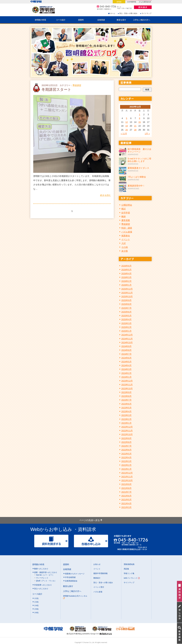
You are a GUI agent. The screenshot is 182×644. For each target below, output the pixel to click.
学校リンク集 (129, 573)
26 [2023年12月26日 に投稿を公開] (127, 130)
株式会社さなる (106, 634)
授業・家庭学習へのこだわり (46, 572)
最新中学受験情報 (100, 573)
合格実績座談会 (71, 581)
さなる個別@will (145, 2)
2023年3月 (126, 415)
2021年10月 (127, 481)
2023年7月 (126, 400)
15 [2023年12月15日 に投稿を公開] (140, 122)
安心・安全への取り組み (128, 13)
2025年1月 (126, 331)
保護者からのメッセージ (75, 574)
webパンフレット (132, 578)
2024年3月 (126, 369)
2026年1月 (126, 285)
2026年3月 (126, 277)
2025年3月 (126, 323)
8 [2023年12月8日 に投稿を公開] (140, 118)
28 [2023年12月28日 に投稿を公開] (135, 130)
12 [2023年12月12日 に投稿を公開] (127, 122)
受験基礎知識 (129, 564)
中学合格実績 (70, 577)
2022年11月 (127, 431)
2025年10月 (127, 297)
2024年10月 (127, 343)
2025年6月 (126, 312)
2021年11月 (127, 477)
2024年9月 (126, 346)
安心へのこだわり (41, 589)
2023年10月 (127, 389)
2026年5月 (126, 270)
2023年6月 (126, 404)
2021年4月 (126, 504)
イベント (126, 240)
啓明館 (119, 2)
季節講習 (77, 85)
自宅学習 (126, 213)
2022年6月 (126, 450)
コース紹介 (61, 20)
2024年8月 (126, 350)
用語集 (126, 569)
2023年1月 (126, 423)
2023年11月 (127, 385)
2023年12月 (127, 381)
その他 (125, 247)
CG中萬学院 (132, 2)
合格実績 (101, 20)
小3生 (36, 602)
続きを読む (105, 195)
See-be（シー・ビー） (45, 575)
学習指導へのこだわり (43, 585)
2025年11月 (127, 293)
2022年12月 (127, 427)
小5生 (36, 609)
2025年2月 (126, 327)
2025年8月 (126, 304)
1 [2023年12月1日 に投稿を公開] (140, 115)
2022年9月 (126, 438)
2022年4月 (126, 458)
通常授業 (126, 220)
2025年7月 (126, 308)
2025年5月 (126, 316)
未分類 (125, 251)
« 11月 (124, 134)
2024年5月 (126, 362)
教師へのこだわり (41, 569)
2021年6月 (126, 496)
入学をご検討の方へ (142, 20)
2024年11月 (127, 339)
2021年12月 (127, 473)
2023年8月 (126, 396)
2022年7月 (126, 446)
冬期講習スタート (56, 90)
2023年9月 (126, 392)
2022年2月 (126, 465)
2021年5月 (126, 500)
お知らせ (97, 564)
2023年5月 (126, 408)
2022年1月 (126, 469)
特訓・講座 (127, 228)
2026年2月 (126, 281)
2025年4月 (126, 320)
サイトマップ (146, 13)
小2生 (36, 598)
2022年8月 (126, 442)
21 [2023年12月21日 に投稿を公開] (135, 126)
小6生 (36, 613)
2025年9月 (126, 300)
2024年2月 (126, 373)
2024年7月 (126, 354)
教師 (123, 217)
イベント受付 (99, 587)
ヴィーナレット (42, 578)
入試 (123, 243)
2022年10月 (127, 435)
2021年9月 (126, 484)
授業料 (81, 20)
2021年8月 (126, 488)
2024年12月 (127, 335)
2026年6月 (126, 266)
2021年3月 (126, 507)
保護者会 (126, 236)
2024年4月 (126, 366)
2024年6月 (126, 358)
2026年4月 (126, 274)
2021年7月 (126, 492)
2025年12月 (127, 289)
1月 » (147, 134)
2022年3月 (126, 461)
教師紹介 (97, 578)
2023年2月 (126, 419)
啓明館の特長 (40, 20)
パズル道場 (127, 232)
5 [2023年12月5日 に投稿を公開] (127, 118)
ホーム (113, 13)
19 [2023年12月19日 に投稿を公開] (127, 126)
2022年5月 (126, 454)
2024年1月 (126, 377)
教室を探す (121, 20)
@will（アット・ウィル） (46, 581)
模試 (123, 209)
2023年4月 (126, 412)
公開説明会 (127, 205)
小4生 (36, 605)
